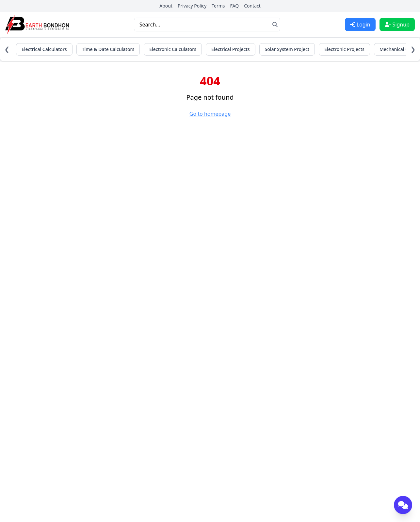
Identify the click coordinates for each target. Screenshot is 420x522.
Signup (397, 25)
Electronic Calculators (173, 49)
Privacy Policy (192, 6)
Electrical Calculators (44, 49)
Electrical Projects (230, 49)
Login (360, 25)
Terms (218, 6)
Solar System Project (287, 49)
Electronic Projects (344, 49)
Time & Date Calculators (108, 49)
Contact (252, 6)
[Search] (275, 25)
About (166, 6)
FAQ (235, 6)
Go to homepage (210, 114)
